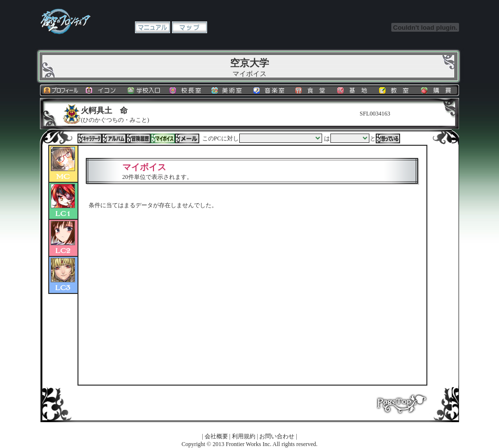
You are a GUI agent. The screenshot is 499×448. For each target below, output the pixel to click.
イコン (103, 90)
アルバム (114, 138)
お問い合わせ (277, 436)
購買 (438, 90)
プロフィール (61, 90)
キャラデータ (90, 138)
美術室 (229, 90)
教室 (396, 90)
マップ (190, 27)
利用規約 (244, 436)
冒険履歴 (138, 138)
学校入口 (145, 90)
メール (187, 138)
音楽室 (270, 90)
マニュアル (153, 27)
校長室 (187, 90)
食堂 (312, 90)
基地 (354, 90)
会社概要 (216, 436)
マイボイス (163, 138)
